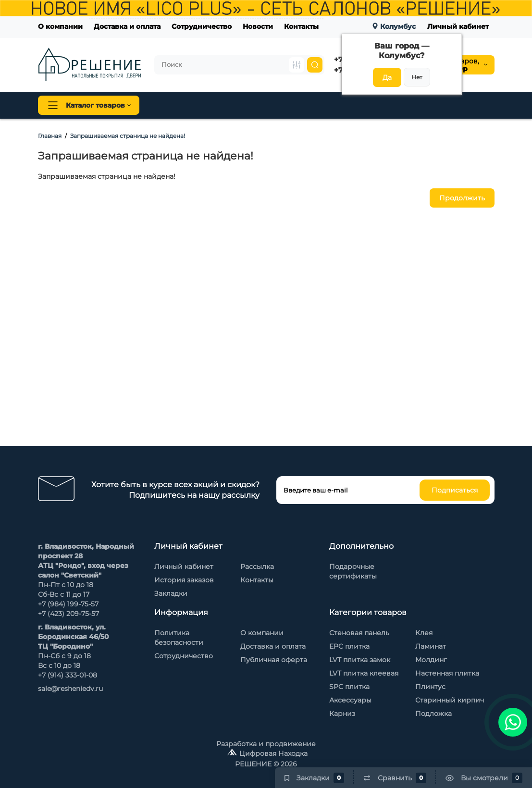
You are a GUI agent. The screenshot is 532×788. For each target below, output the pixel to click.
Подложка (433, 714)
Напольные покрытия (192, 105)
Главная (50, 136)
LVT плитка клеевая (364, 673)
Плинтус (256, 105)
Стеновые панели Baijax (386, 105)
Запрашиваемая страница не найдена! (128, 136)
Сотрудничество (202, 26)
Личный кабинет (458, 26)
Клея (424, 633)
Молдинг (431, 660)
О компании (60, 26)
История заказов (184, 580)
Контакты (301, 26)
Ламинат (431, 646)
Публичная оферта (274, 660)
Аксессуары (350, 700)
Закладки (171, 593)
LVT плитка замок (360, 660)
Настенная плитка (447, 673)
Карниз (342, 714)
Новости (258, 26)
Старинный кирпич (450, 700)
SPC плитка (349, 687)
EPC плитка (349, 646)
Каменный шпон (463, 105)
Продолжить (462, 198)
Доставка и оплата (127, 26)
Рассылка (257, 566)
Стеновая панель (309, 105)
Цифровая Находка (273, 753)
